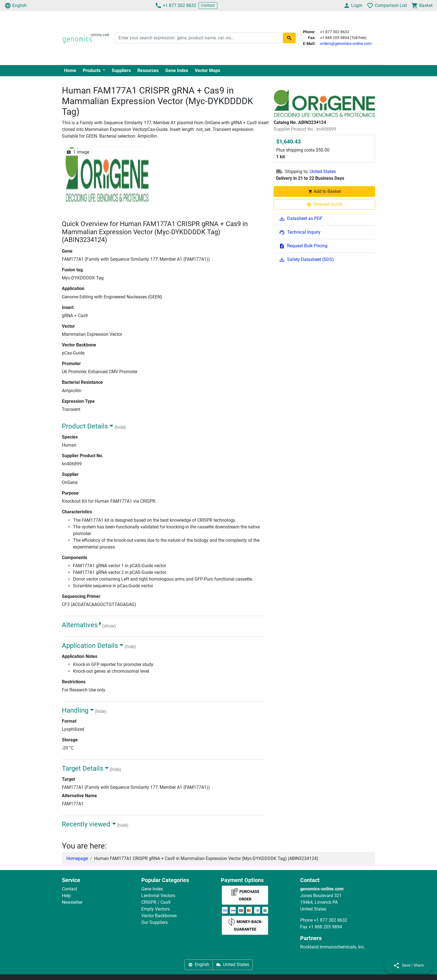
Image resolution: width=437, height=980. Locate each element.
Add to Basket (324, 191)
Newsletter (72, 902)
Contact (208, 5)
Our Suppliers (155, 922)
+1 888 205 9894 (325, 927)
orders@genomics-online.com (346, 44)
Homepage (77, 858)
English (16, 6)
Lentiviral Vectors (158, 896)
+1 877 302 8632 (176, 6)
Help (66, 896)
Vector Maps (207, 70)
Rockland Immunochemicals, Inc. (333, 947)
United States (323, 172)
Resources (148, 70)
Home (70, 70)
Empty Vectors (156, 909)
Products (92, 70)
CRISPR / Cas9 (156, 902)
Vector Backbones (159, 916)
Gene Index (177, 70)
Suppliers (121, 70)
